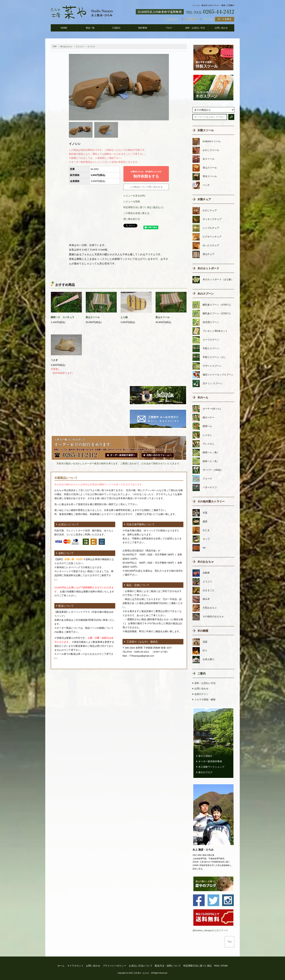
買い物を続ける (132, 219)
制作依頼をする (146, 174)
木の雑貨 (203, 631)
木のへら (203, 397)
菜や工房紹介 (205, 756)
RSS (217, 966)
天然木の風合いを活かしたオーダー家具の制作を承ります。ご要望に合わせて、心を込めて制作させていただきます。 (119, 464)
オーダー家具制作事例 (210, 761)
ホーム (61, 966)
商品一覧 (90, 28)
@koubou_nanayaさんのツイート (210, 930)
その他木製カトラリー (211, 501)
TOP (55, 46)
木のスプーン (206, 294)
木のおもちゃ (66, 46)
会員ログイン (201, 694)
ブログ (169, 28)
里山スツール (93, 317)
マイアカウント (172, 19)
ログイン (208, 19)
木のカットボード (208, 268)
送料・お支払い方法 (195, 28)
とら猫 (124, 317)
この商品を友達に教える (136, 213)
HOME (64, 28)
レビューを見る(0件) (134, 196)
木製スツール (206, 130)
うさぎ (54, 360)
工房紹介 (116, 28)
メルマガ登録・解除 (205, 699)
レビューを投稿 (132, 201)
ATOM (224, 966)
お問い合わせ (221, 28)
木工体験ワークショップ (211, 767)
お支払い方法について (141, 966)
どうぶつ (80, 46)
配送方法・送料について (168, 966)
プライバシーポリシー (115, 966)
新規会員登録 (192, 19)
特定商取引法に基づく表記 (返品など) (143, 207)
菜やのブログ (205, 772)
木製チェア (204, 199)
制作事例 (143, 28)
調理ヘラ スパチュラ (63, 317)
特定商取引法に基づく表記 (198, 966)
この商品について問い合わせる (146, 187)
